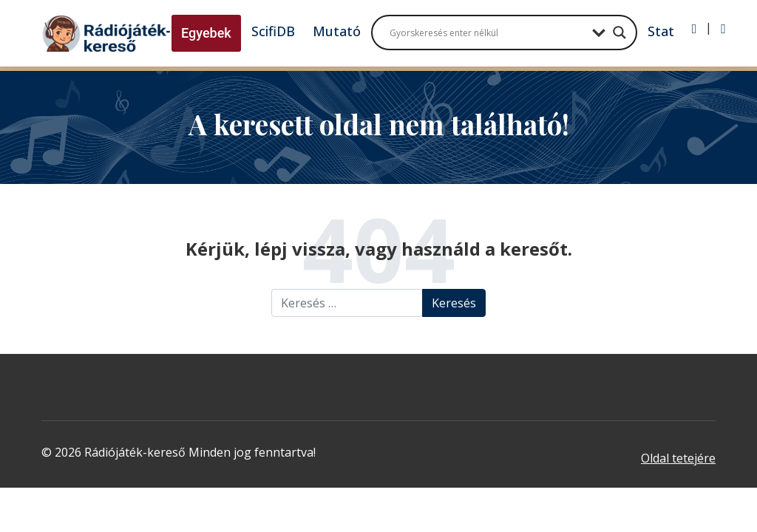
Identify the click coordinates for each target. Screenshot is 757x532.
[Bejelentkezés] (695, 29)
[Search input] (487, 33)
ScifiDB (273, 31)
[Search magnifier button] (619, 33)
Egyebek (206, 33)
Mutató (337, 31)
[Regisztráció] (723, 29)
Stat (661, 31)
